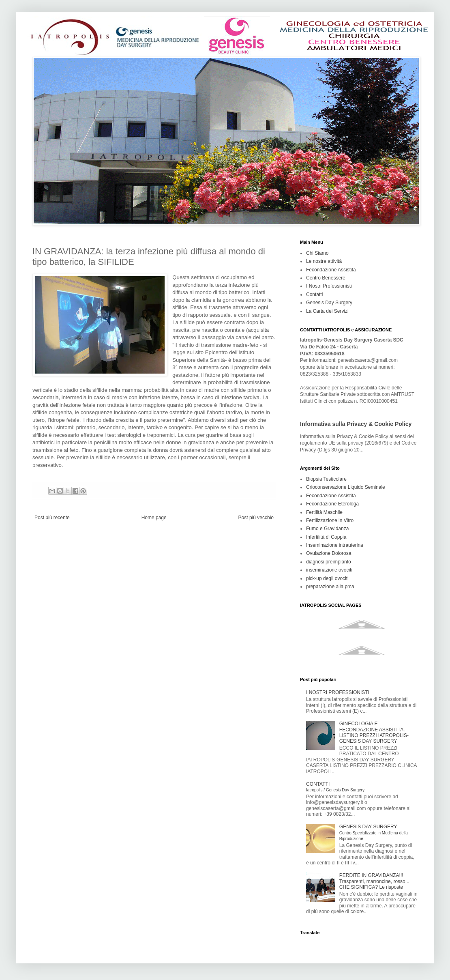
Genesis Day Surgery (329, 303)
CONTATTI (335, 787)
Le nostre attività (324, 261)
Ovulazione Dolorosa (329, 553)
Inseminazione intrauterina (335, 545)
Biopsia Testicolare (326, 479)
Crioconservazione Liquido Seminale (346, 487)
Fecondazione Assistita (331, 270)
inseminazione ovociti (329, 570)
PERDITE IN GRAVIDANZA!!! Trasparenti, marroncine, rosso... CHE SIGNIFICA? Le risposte (374, 881)
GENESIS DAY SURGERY (374, 832)
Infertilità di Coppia (326, 537)
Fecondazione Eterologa (332, 504)
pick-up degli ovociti (327, 578)
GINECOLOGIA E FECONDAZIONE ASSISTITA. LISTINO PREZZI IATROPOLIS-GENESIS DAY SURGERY (374, 732)
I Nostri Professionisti (329, 286)
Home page (154, 518)
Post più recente (52, 518)
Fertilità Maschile (324, 512)
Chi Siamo (317, 253)
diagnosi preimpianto (329, 562)
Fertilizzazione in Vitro (330, 520)
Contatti (314, 294)
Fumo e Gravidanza (327, 529)
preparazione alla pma (330, 587)
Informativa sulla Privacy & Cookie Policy (356, 424)
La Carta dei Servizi (327, 311)
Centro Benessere (326, 278)
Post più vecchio (256, 518)
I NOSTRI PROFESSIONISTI (338, 692)
